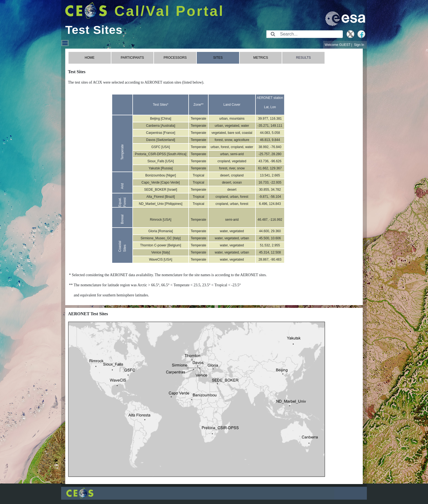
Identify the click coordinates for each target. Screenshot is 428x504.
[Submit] (273, 34)
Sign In (359, 45)
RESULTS (303, 58)
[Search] (310, 34)
